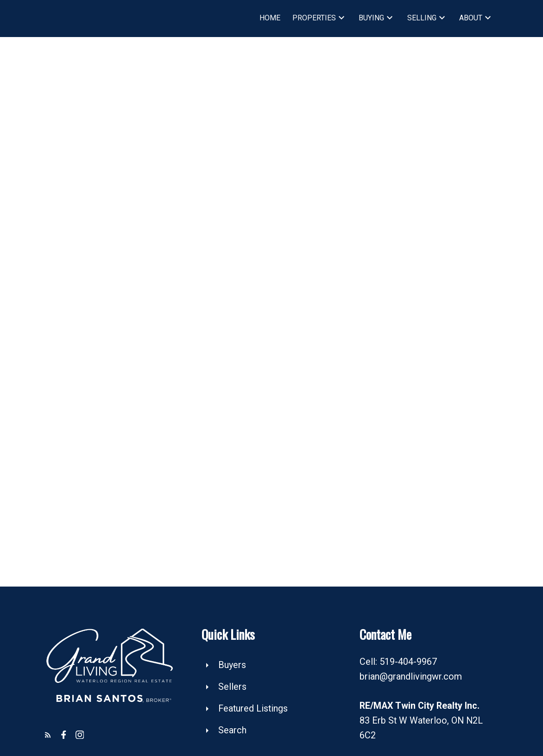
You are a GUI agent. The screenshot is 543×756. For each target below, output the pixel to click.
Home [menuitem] (270, 18)
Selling (422, 18)
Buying (371, 18)
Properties (314, 18)
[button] (48, 735)
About (471, 18)
